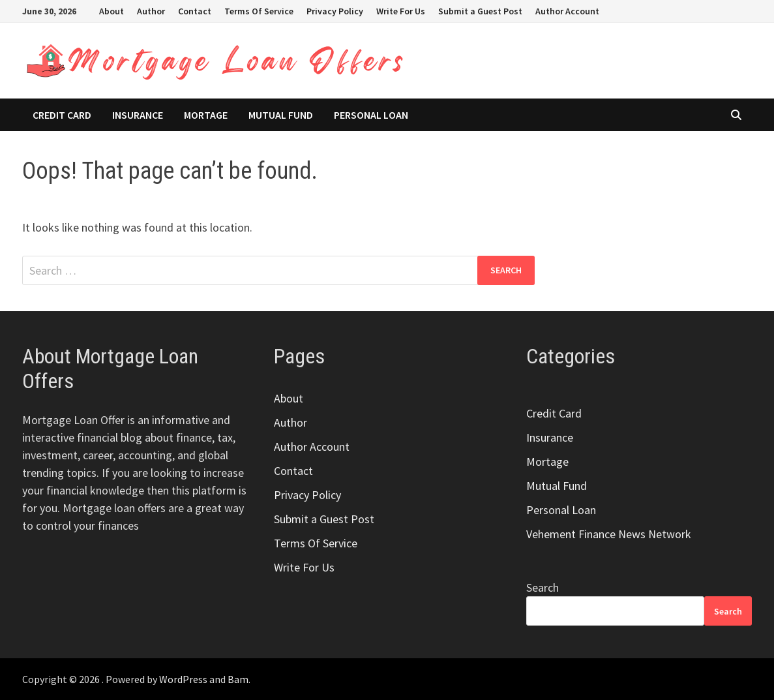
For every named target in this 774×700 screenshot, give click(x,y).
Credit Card (62, 115)
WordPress (183, 679)
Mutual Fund (281, 115)
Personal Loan (371, 115)
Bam (238, 679)
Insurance (138, 115)
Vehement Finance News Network (609, 534)
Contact (195, 11)
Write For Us (401, 11)
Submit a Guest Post (480, 11)
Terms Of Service (259, 11)
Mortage (206, 115)
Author (151, 11)
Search (543, 587)
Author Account (567, 11)
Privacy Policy (335, 11)
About (112, 11)
